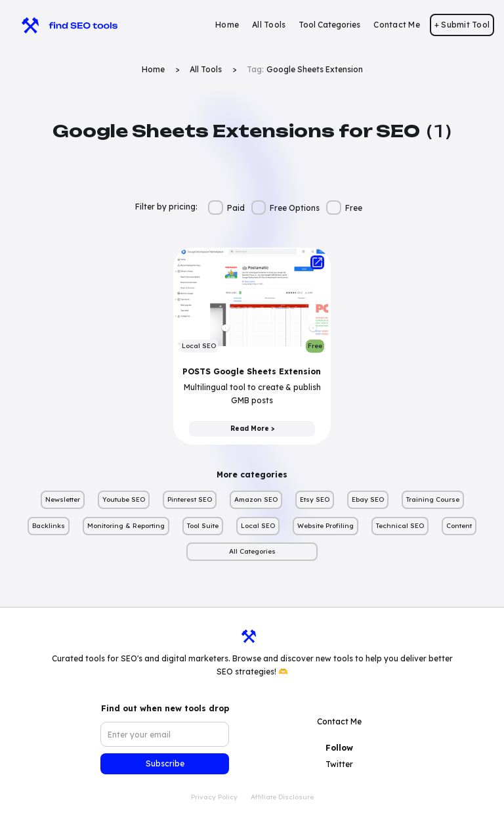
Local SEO (258, 526)
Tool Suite (203, 526)
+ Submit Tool (462, 25)
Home (227, 25)
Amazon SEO (256, 499)
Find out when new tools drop (165, 708)
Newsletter (63, 499)
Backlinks (49, 526)
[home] (63, 25)
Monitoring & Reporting (126, 526)
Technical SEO (400, 526)
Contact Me (397, 25)
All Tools (269, 25)
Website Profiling (325, 526)
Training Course (433, 499)
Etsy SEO (315, 499)
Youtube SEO (124, 499)
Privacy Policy (214, 797)
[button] (329, 25)
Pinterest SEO (190, 499)
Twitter (339, 764)
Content (459, 526)
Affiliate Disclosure (282, 797)
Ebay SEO (368, 499)
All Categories (252, 551)
